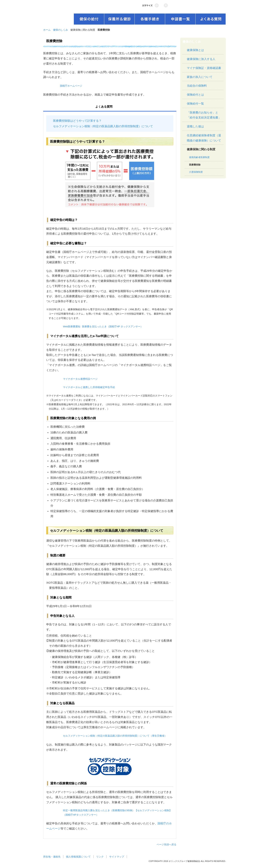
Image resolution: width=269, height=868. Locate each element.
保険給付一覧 (195, 104)
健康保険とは (195, 50)
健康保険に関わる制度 (201, 149)
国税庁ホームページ (71, 86)
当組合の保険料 (197, 86)
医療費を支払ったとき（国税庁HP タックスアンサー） (112, 326)
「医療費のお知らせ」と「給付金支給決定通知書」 (204, 115)
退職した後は (195, 126)
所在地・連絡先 (52, 857)
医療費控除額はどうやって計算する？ (77, 121)
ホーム (47, 30)
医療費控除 (195, 165)
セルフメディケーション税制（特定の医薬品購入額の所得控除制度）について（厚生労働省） (115, 736)
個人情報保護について (78, 857)
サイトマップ (117, 857)
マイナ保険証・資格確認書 (204, 68)
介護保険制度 (196, 172)
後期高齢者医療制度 (199, 157)
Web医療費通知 (72, 326)
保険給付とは (195, 95)
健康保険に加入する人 (201, 59)
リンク (100, 857)
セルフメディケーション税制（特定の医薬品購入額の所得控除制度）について (103, 126)
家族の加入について (200, 77)
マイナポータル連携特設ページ (80, 379)
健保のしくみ (60, 30)
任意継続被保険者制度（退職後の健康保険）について (204, 138)
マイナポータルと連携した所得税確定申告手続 (89, 387)
